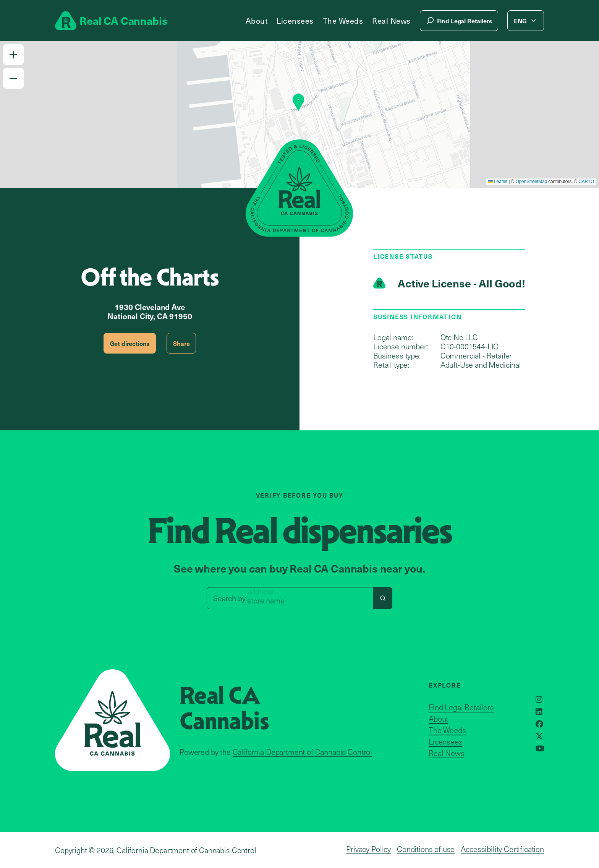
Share (181, 343)
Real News (391, 21)
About (257, 21)
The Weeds (343, 21)
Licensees (295, 21)
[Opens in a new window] (539, 699)
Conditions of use (426, 849)
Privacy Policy (368, 849)
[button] (13, 55)
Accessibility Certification (502, 849)
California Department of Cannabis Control (302, 752)
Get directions (130, 343)
